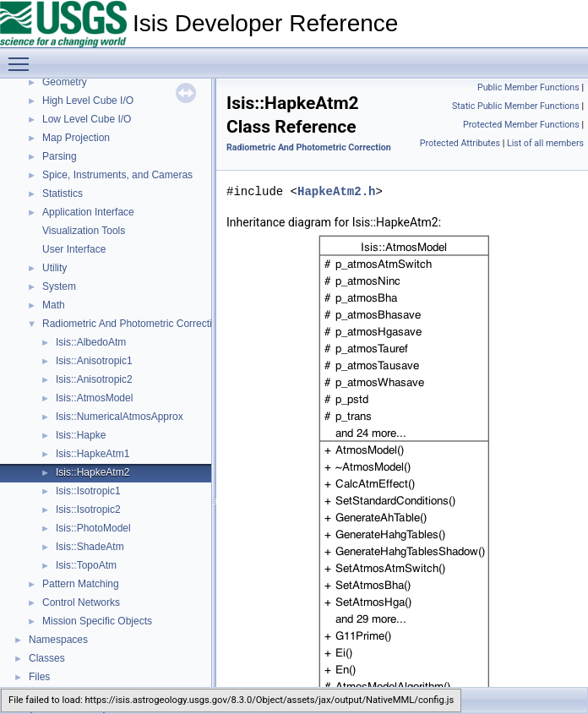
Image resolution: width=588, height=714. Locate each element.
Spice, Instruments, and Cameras (117, 175)
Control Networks (81, 602)
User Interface (74, 249)
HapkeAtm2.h (336, 191)
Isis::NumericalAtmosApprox (120, 417)
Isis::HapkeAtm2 (93, 472)
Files (39, 677)
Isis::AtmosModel (94, 398)
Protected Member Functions (521, 125)
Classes (47, 658)
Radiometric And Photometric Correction (133, 324)
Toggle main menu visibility (23, 57)
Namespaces (58, 640)
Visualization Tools (84, 231)
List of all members (545, 143)
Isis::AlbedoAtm (91, 342)
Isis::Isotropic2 (88, 510)
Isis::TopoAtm (86, 565)
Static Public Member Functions (516, 106)
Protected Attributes (460, 143)
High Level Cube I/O (88, 101)
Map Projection (76, 138)
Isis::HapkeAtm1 (93, 454)
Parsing (60, 156)
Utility (54, 268)
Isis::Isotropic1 (88, 491)
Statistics (63, 193)
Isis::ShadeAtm (90, 547)
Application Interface (88, 212)
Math (54, 305)
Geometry (65, 82)
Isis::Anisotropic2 (94, 379)
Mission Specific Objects (97, 621)
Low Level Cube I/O (87, 119)
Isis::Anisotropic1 (94, 361)
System (59, 286)
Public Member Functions (528, 87)
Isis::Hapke (81, 435)
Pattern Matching (81, 584)
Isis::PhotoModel (93, 528)
